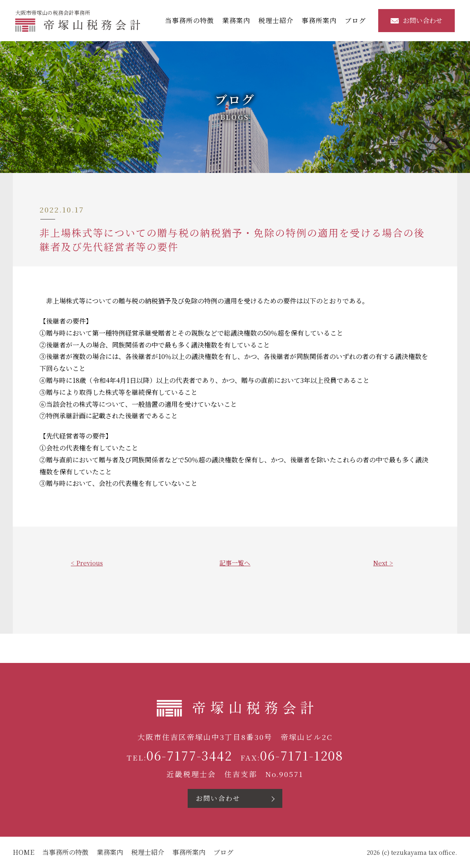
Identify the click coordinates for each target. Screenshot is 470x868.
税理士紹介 (278, 20)
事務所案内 (322, 20)
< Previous (87, 563)
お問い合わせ (419, 20)
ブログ (358, 20)
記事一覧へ (235, 563)
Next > (383, 563)
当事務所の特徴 (192, 20)
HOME (23, 852)
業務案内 (239, 20)
